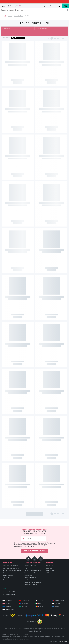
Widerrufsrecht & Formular (33, 570)
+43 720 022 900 (10, 592)
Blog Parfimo (6, 577)
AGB (48, 573)
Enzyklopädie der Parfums (11, 566)
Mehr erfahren (29, 546)
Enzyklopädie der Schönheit (11, 568)
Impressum (50, 566)
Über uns (49, 568)
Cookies (27, 580)
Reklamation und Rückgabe (33, 582)
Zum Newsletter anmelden (34, 551)
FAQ (26, 568)
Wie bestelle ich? (8, 575)
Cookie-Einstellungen (23, 634)
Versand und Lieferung (31, 573)
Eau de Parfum (18, 16)
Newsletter (6, 580)
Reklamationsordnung (31, 585)
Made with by (59, 641)
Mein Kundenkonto (30, 577)
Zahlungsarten (29, 575)
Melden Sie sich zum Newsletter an (34, 532)
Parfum (10, 16)
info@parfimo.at (11, 594)
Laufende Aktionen (30, 566)
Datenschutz (50, 570)
